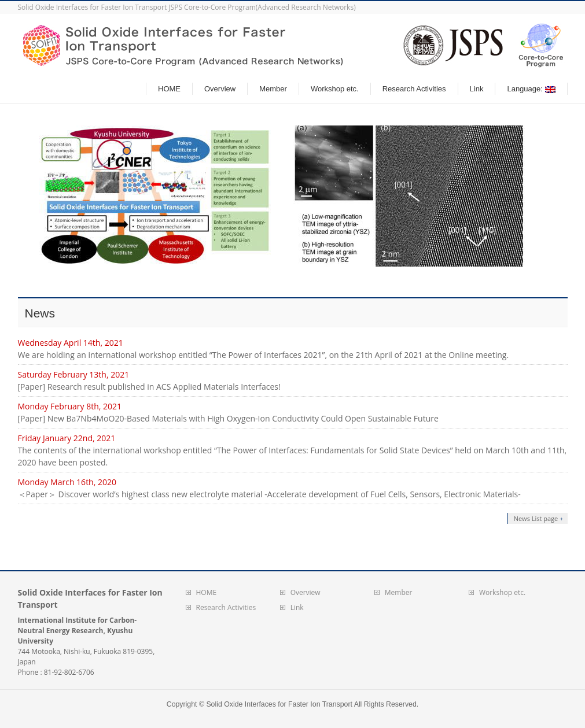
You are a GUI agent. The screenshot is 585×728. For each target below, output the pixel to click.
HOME (207, 592)
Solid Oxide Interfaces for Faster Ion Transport (279, 704)
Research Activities (226, 607)
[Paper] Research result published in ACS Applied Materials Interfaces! (149, 387)
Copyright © (187, 704)
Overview (306, 592)
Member (399, 592)
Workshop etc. (502, 592)
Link (297, 607)
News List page (536, 518)
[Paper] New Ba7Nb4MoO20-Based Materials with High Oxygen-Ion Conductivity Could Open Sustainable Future (228, 418)
